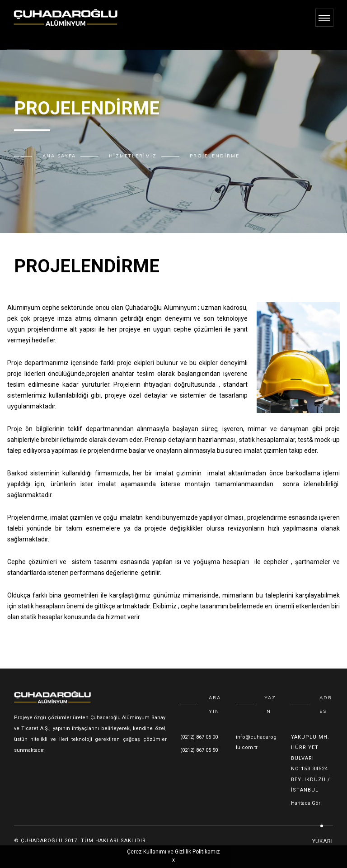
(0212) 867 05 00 (199, 737)
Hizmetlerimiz (133, 156)
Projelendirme (215, 156)
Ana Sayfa (59, 156)
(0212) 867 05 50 (199, 750)
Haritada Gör (306, 803)
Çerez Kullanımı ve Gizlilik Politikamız (173, 852)
